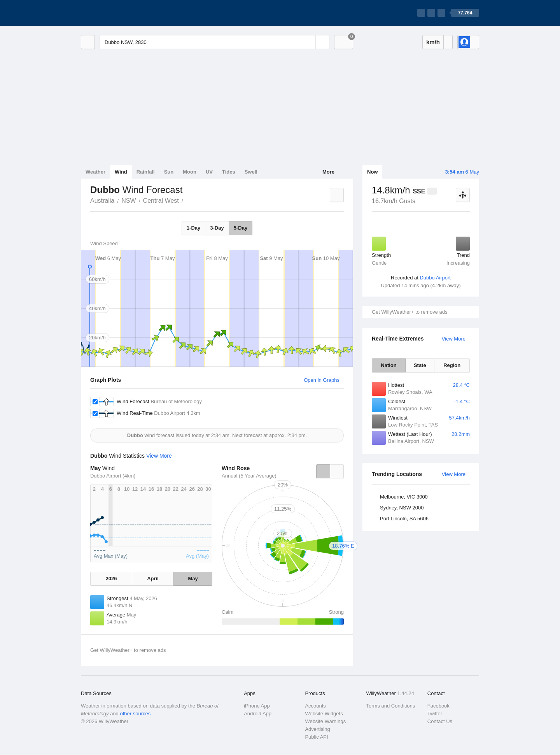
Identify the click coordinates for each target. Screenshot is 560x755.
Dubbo (187, 200)
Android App (258, 714)
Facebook (438, 706)
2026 (111, 579)
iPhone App (257, 706)
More (328, 172)
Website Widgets (324, 714)
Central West (161, 201)
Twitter (435, 714)
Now (372, 172)
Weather (95, 172)
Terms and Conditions (391, 706)
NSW (129, 201)
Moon (190, 172)
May (193, 579)
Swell (251, 172)
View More (454, 339)
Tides (229, 172)
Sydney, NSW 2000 (402, 508)
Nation (388, 365)
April (153, 579)
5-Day (241, 228)
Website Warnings (325, 721)
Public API (316, 737)
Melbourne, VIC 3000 (404, 497)
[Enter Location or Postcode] (214, 42)
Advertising (317, 729)
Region (452, 365)
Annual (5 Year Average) (249, 476)
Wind (121, 172)
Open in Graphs (322, 380)
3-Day (217, 228)
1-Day (193, 228)
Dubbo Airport (435, 278)
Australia (102, 201)
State (420, 365)
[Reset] (309, 42)
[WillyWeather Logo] (117, 13)
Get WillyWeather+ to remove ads (409, 312)
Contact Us (440, 721)
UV (209, 172)
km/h (433, 42)
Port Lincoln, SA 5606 (404, 519)
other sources (135, 714)
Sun (169, 172)
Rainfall (146, 172)
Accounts (315, 706)
